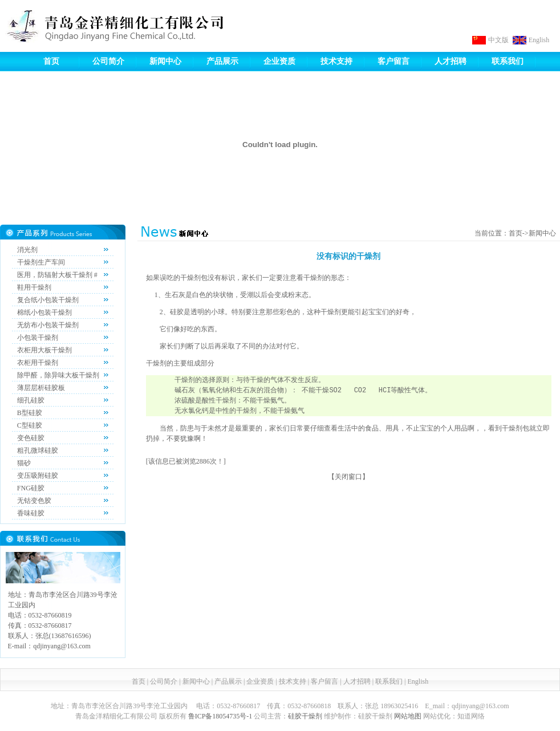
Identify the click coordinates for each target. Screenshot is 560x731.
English (539, 40)
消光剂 (27, 250)
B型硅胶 (30, 413)
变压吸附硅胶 (38, 476)
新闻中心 (165, 61)
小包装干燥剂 (38, 338)
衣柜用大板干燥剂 (44, 350)
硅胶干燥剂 (305, 716)
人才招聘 (451, 61)
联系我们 (508, 61)
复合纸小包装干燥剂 (48, 300)
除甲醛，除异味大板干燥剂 (58, 375)
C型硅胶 (30, 425)
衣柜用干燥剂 (38, 363)
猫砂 (24, 463)
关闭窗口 (348, 477)
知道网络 (471, 716)
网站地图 (408, 716)
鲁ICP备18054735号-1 (220, 716)
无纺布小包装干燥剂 (48, 325)
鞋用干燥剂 (34, 287)
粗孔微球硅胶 (38, 450)
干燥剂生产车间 (41, 262)
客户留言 (393, 61)
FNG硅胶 (31, 488)
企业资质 (279, 61)
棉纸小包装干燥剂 (44, 312)
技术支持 (336, 61)
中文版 (498, 40)
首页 (51, 61)
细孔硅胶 (31, 400)
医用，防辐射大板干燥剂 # (57, 275)
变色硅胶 (31, 438)
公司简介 (108, 61)
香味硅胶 (31, 513)
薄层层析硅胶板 (41, 388)
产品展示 (222, 61)
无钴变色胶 (34, 501)
